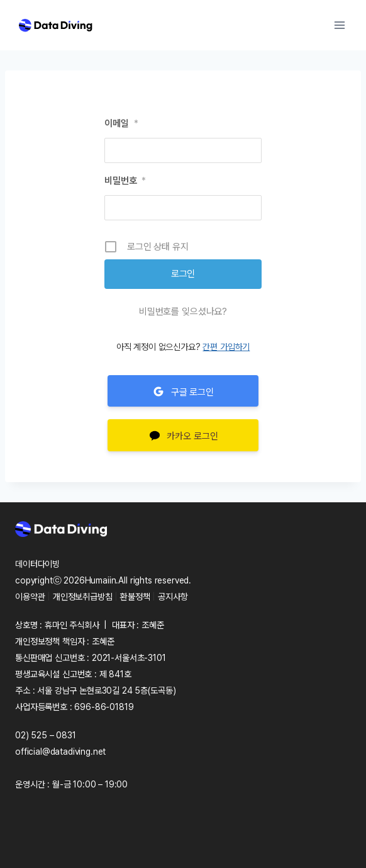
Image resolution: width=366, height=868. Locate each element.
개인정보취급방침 (83, 597)
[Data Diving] (55, 25)
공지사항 (173, 597)
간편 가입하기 (226, 347)
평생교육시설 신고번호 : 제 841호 (73, 674)
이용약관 (30, 597)
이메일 (121, 123)
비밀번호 (125, 181)
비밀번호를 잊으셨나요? (183, 312)
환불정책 (135, 597)
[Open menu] (339, 25)
